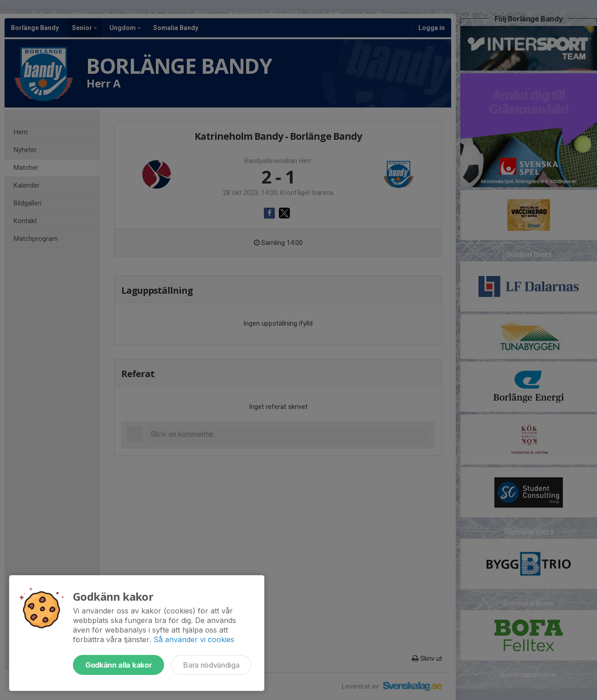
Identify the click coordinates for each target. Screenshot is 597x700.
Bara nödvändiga (211, 665)
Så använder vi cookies (194, 639)
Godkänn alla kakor (118, 665)
